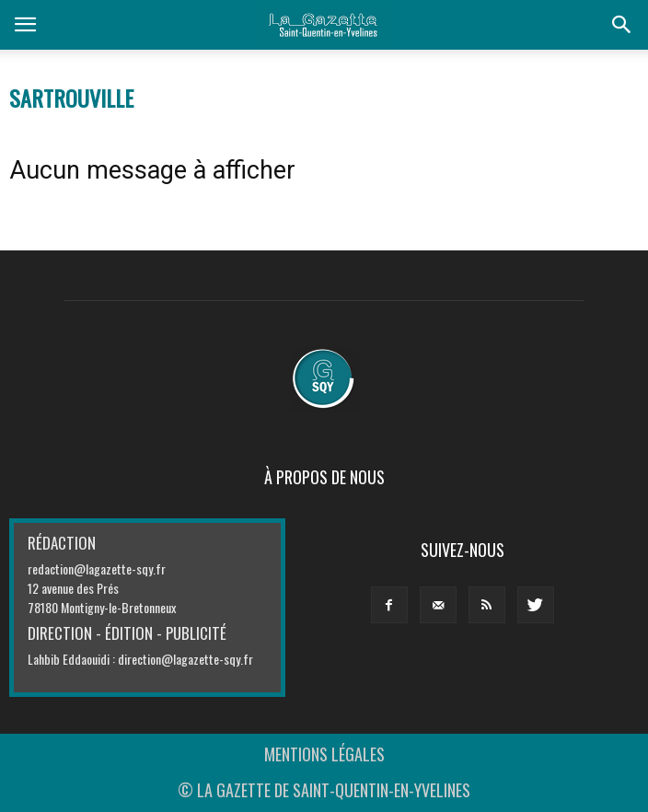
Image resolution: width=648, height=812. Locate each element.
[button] (622, 25)
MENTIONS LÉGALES (324, 754)
